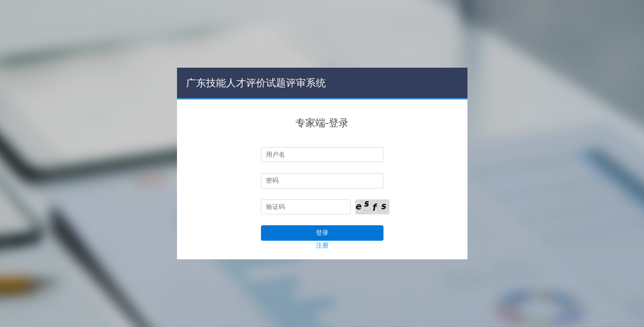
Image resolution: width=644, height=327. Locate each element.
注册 (322, 245)
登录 (322, 233)
